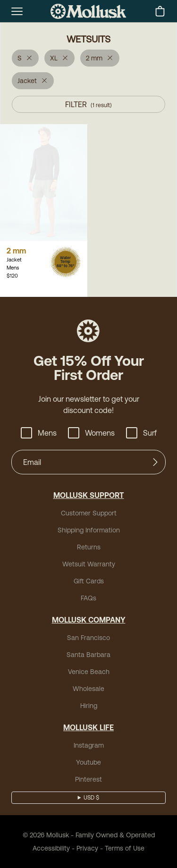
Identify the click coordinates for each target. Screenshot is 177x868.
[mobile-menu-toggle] (17, 11)
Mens (39, 433)
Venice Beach (89, 672)
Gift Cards (89, 581)
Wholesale (88, 689)
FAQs (88, 598)
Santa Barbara (88, 655)
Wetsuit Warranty (89, 564)
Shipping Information (89, 530)
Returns (89, 547)
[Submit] (155, 462)
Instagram (89, 745)
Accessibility (51, 848)
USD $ (91, 798)
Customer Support (89, 513)
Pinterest (88, 779)
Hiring (89, 706)
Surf (141, 433)
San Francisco (88, 638)
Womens (91, 433)
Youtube (88, 762)
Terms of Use (125, 848)
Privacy (87, 848)
